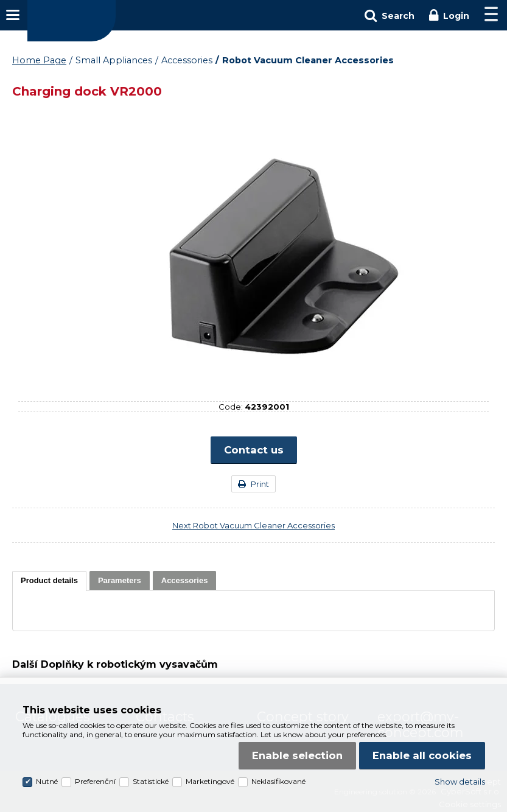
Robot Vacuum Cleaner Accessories (308, 60)
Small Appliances (114, 60)
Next (254, 525)
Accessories (187, 60)
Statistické (151, 781)
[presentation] (49, 581)
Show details (460, 782)
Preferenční (95, 781)
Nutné (47, 781)
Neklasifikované (278, 781)
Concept (72, 21)
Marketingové (210, 781)
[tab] (49, 581)
